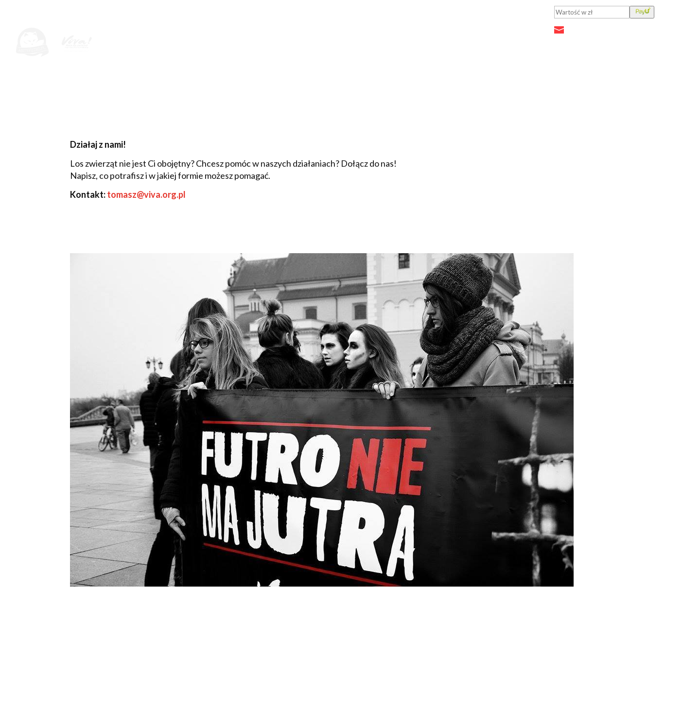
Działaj (542, 44)
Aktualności (352, 44)
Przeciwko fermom (469, 44)
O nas (588, 44)
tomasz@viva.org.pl (146, 194)
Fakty (400, 44)
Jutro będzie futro (279, 44)
